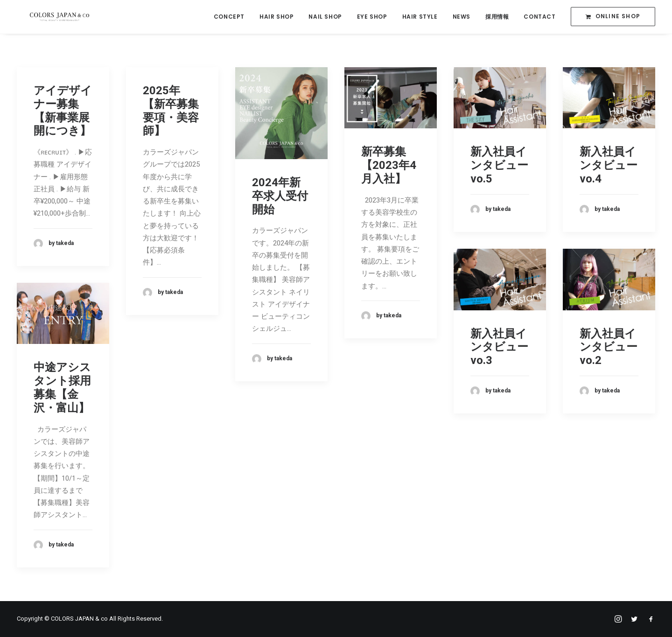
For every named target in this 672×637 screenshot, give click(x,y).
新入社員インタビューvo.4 (609, 165)
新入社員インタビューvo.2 (609, 347)
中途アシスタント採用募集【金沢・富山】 (62, 387)
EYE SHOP (372, 17)
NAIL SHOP (325, 17)
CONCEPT (229, 17)
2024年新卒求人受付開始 (280, 196)
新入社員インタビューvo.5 (499, 165)
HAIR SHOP (276, 17)
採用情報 (497, 17)
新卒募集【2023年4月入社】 (389, 165)
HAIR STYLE (420, 17)
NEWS (462, 17)
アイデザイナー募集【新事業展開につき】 (63, 111)
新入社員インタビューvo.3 (499, 347)
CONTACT (539, 17)
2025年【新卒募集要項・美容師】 (171, 111)
